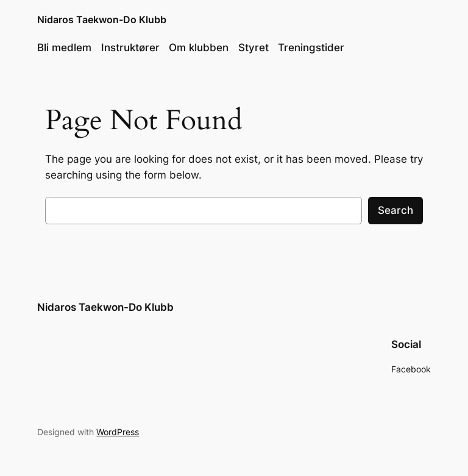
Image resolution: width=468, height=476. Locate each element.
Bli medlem (64, 48)
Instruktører (130, 48)
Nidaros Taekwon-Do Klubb (102, 20)
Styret (253, 48)
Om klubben (199, 48)
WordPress (118, 432)
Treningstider (311, 48)
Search (395, 210)
